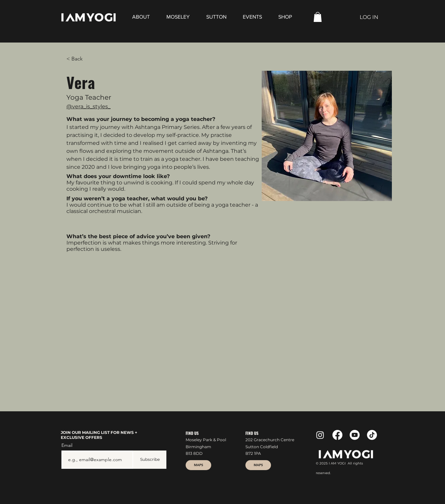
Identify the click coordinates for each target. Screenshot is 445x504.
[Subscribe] (150, 460)
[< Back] (80, 59)
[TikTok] (372, 435)
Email (68, 445)
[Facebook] (337, 435)
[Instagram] (320, 435)
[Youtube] (355, 435)
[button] (318, 17)
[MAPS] (198, 465)
